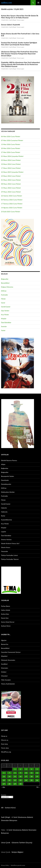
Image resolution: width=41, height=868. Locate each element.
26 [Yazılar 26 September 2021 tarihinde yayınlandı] (37, 780)
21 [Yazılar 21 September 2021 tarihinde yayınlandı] (9, 780)
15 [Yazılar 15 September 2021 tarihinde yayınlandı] (15, 777)
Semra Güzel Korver (8, 622)
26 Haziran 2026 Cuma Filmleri (12, 196)
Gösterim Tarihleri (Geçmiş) (22, 842)
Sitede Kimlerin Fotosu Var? (10, 543)
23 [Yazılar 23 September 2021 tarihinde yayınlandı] (20, 780)
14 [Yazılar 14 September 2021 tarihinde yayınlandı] (9, 777)
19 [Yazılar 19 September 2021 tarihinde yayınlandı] (37, 777)
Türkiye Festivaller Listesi (9, 555)
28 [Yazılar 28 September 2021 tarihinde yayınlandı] (9, 784)
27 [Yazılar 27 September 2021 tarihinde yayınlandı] (4, 784)
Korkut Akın (5, 614)
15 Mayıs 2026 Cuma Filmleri (11, 188)
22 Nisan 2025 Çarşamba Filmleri (12, 172)
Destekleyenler (6, 484)
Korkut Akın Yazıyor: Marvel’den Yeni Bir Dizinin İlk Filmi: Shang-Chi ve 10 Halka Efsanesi (20, 17)
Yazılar (3, 330)
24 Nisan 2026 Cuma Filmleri (11, 176)
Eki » (38, 787)
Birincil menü (38, 3)
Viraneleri (4, 676)
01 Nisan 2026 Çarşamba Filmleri (12, 156)
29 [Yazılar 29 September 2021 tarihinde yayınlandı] (15, 784)
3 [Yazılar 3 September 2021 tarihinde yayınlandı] (26, 769)
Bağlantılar (5, 468)
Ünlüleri (4, 672)
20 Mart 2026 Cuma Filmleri (11, 148)
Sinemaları (5, 668)
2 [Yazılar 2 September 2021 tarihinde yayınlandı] (21, 769)
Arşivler (4, 795)
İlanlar (3, 516)
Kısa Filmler (5, 315)
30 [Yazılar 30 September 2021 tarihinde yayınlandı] (20, 784)
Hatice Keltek (6, 610)
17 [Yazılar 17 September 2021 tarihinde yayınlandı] (26, 777)
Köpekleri (4, 656)
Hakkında (4, 512)
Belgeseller (5, 279)
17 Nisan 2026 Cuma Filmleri (11, 168)
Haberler (4, 508)
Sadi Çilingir (13, 20)
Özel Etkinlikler (6, 322)
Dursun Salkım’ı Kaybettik (11, 25)
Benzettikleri (5, 283)
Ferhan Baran (6, 606)
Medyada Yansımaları (8, 660)
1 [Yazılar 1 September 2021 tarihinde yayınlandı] (15, 769)
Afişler (3, 464)
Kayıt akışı (4, 744)
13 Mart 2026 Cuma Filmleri (11, 144)
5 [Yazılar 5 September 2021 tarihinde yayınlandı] (37, 769)
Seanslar (4, 326)
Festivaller (5, 295)
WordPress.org (6, 752)
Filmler (3, 299)
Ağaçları (4, 640)
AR (2, 808)
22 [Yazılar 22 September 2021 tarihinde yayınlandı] (15, 780)
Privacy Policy (5, 865)
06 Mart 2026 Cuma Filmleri (11, 136)
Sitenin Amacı (6, 547)
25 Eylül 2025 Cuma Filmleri (11, 212)
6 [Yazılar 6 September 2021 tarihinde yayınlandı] (4, 773)
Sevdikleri (4, 664)
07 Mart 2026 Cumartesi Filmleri (12, 140)
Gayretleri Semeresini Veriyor (11, 652)
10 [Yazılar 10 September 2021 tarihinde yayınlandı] (26, 773)
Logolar (4, 532)
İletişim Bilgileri (17, 852)
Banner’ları (5, 644)
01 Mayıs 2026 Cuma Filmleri (11, 180)
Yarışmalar (5, 551)
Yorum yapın (21, 20)
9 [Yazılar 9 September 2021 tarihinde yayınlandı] (21, 773)
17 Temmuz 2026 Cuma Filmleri (12, 204)
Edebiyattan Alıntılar (8, 492)
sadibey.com (6, 3)
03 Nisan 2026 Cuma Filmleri (11, 160)
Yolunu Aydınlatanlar (8, 684)
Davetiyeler (5, 480)
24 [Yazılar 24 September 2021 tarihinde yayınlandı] (26, 780)
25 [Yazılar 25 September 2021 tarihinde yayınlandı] (32, 780)
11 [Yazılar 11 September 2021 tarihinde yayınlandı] (32, 773)
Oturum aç (5, 740)
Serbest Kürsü (6, 626)
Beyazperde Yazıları (7, 476)
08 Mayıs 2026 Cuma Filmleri (11, 184)
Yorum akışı (5, 748)
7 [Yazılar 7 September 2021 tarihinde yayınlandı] (10, 773)
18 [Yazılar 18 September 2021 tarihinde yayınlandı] (32, 777)
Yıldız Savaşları (6, 680)
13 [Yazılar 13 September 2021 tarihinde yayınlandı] (4, 777)
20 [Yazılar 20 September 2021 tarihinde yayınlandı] (4, 780)
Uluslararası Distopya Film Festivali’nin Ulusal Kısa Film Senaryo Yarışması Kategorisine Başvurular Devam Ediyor (19, 54)
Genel (3, 303)
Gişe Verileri (5, 311)
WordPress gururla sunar (18, 865)
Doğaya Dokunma (7, 287)
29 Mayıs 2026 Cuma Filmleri (11, 192)
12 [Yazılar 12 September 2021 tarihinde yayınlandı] (37, 773)
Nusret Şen (5, 618)
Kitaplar (4, 319)
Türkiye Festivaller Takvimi (10, 559)
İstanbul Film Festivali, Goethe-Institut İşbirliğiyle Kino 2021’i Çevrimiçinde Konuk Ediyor (19, 44)
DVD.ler (4, 291)
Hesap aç (4, 736)
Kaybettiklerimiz (7, 520)
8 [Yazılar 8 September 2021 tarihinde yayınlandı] (15, 773)
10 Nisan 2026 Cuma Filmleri (11, 164)
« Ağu (3, 787)
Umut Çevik (6, 842)
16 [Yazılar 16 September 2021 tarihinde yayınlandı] (20, 777)
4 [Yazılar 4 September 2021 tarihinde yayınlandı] (32, 769)
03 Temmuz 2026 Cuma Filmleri (12, 200)
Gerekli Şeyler (6, 307)
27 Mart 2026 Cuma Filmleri (11, 152)
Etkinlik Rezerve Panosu (9, 460)
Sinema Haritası (6, 539)
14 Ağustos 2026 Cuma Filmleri (12, 208)
